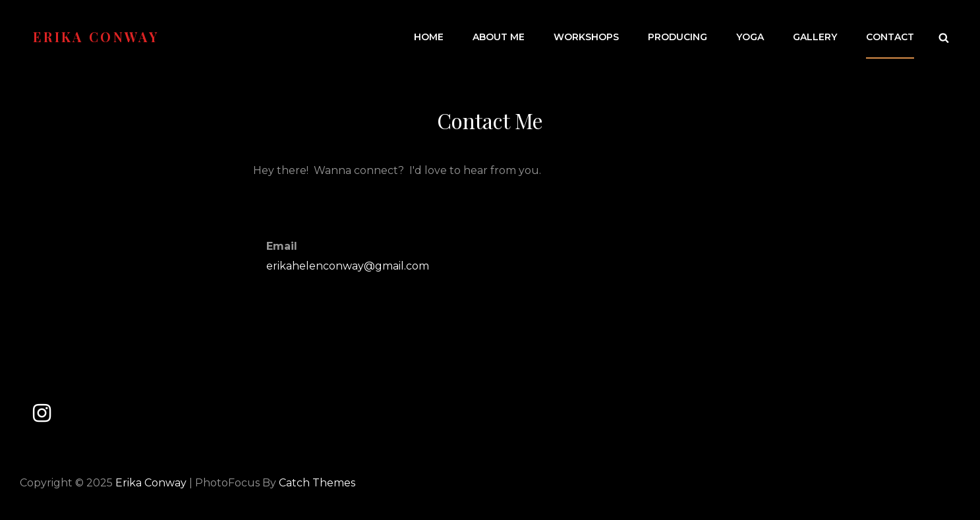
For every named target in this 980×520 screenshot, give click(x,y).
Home (429, 37)
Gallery (815, 37)
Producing (677, 37)
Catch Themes (317, 483)
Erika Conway (96, 37)
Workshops (586, 37)
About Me (499, 37)
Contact (890, 37)
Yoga (750, 37)
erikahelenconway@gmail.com (348, 266)
